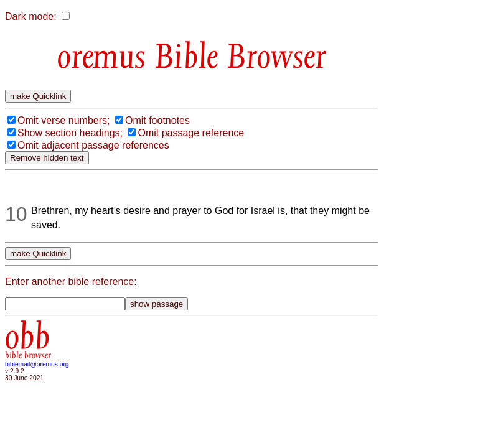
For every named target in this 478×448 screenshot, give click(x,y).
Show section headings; (70, 133)
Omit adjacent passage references (93, 145)
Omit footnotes (157, 120)
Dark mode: (31, 16)
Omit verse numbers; (63, 120)
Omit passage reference (191, 133)
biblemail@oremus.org (37, 364)
